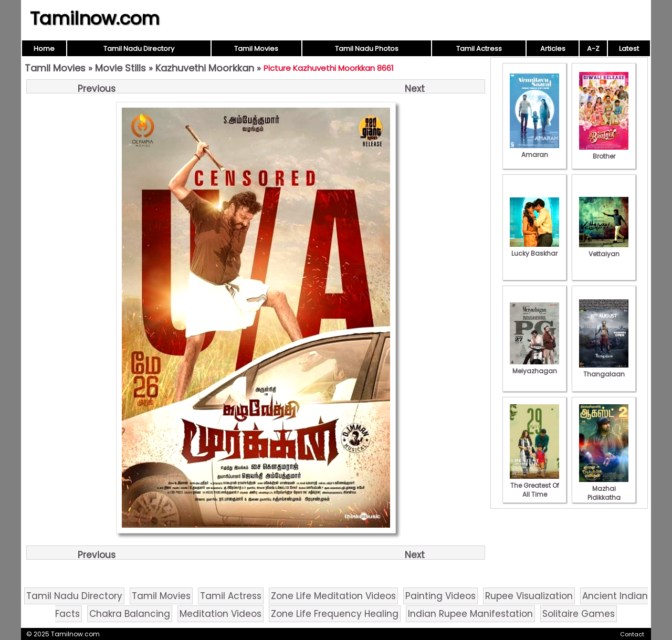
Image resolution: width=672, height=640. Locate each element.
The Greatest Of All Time (534, 485)
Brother (604, 152)
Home (44, 49)
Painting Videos (440, 596)
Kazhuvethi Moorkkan (205, 68)
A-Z (593, 49)
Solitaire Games (579, 614)
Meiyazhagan (534, 366)
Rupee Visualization (529, 596)
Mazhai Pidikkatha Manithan (604, 493)
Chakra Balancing (130, 614)
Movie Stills (120, 68)
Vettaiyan (604, 249)
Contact (632, 634)
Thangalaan (604, 370)
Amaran (534, 150)
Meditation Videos (220, 614)
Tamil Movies (256, 49)
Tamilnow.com (95, 18)
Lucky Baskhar (534, 249)
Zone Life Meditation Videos (333, 596)
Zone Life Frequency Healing (335, 614)
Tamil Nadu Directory (139, 49)
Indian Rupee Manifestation (470, 614)
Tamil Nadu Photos (367, 49)
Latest (629, 49)
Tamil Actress (479, 49)
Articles (553, 49)
